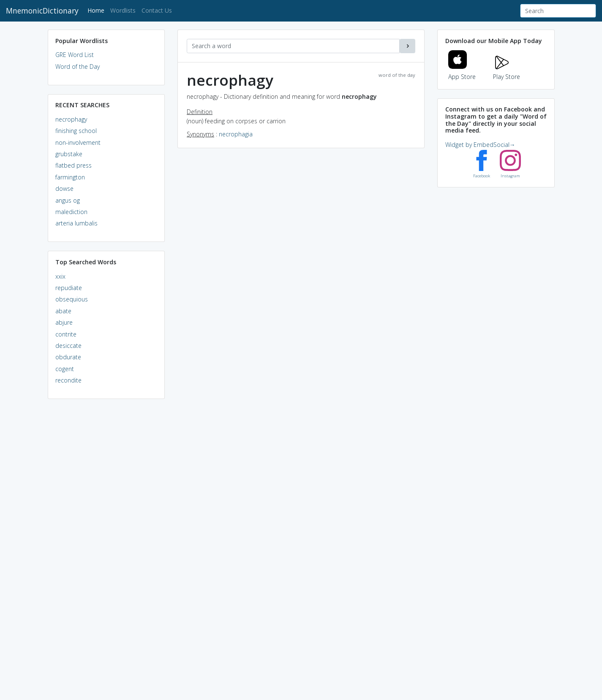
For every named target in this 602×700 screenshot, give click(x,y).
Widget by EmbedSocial (480, 145)
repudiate (69, 288)
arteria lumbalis (76, 223)
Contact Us (157, 10)
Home (97, 10)
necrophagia (236, 134)
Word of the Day (78, 66)
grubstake (69, 154)
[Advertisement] (106, 534)
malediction (71, 212)
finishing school (76, 131)
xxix (60, 276)
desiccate (68, 346)
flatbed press (74, 165)
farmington (70, 177)
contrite (66, 334)
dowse (64, 189)
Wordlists (123, 10)
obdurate (68, 357)
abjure (64, 322)
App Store (462, 72)
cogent (65, 369)
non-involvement (78, 142)
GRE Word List (75, 55)
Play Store (507, 72)
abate (63, 311)
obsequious (72, 299)
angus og (68, 200)
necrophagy (71, 119)
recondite (68, 380)
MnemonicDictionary (42, 11)
